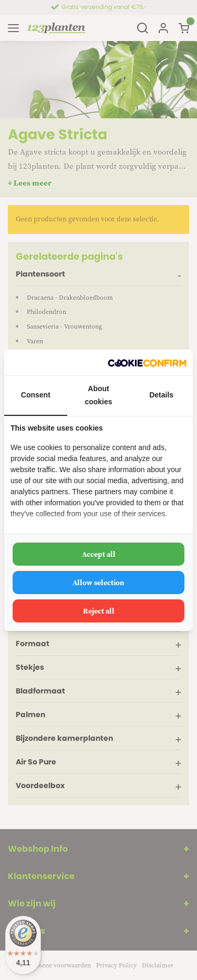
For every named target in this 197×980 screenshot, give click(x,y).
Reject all (99, 611)
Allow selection (98, 583)
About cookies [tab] (98, 395)
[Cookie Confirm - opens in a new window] (147, 363)
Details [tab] (161, 395)
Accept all (99, 554)
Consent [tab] (36, 395)
